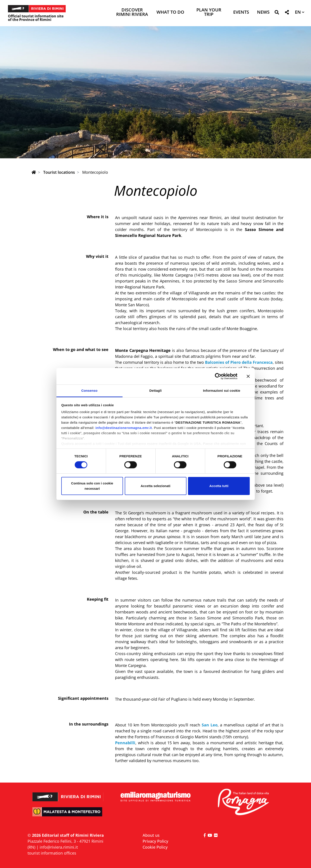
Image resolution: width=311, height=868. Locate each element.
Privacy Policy (155, 841)
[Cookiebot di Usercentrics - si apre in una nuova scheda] (218, 376)
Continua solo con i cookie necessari (92, 486)
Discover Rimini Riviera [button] (132, 12)
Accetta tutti (219, 486)
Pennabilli (125, 743)
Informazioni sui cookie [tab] (222, 391)
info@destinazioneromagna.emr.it (124, 428)
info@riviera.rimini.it (59, 847)
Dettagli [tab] (156, 391)
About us (151, 835)
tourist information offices (52, 853)
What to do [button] (170, 12)
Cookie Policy (155, 847)
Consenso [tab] (89, 391)
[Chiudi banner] (248, 376)
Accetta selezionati (155, 486)
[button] (277, 13)
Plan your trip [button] (209, 12)
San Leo (210, 725)
